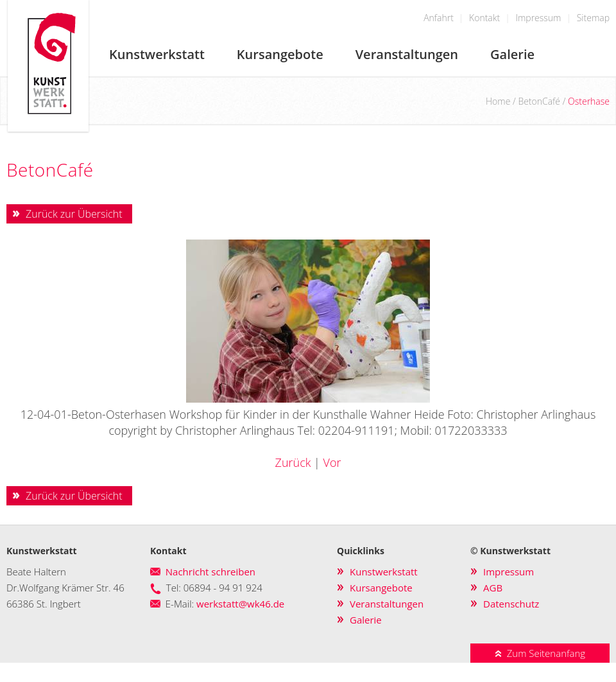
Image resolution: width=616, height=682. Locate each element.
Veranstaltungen (407, 54)
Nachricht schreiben (210, 572)
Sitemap (593, 18)
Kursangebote (280, 54)
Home (498, 101)
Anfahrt (439, 18)
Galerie (512, 54)
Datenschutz (511, 604)
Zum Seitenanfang (540, 653)
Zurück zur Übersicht (74, 214)
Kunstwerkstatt (157, 54)
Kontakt (484, 18)
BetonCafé (539, 101)
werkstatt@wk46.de (240, 604)
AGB (493, 588)
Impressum (538, 18)
